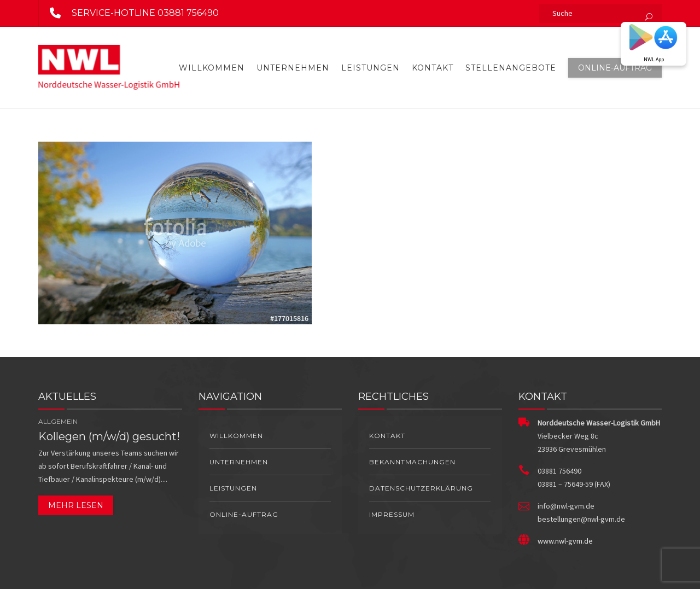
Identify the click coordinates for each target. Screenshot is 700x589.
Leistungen (371, 68)
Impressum (392, 514)
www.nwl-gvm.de (565, 541)
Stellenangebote (511, 68)
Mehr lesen (76, 505)
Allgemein (58, 421)
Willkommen (212, 68)
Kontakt (433, 68)
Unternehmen (293, 68)
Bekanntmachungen (412, 462)
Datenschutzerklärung (421, 488)
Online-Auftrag (615, 68)
